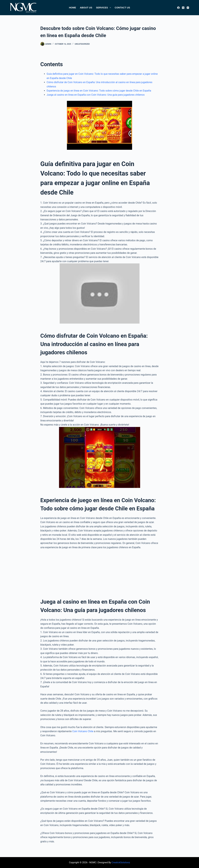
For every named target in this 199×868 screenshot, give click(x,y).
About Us (86, 8)
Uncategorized (82, 44)
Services (104, 8)
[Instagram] (188, 8)
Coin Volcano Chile (83, 731)
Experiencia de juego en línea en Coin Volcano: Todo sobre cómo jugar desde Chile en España (99, 91)
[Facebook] (178, 8)
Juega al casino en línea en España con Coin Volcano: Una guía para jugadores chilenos (96, 95)
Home (73, 8)
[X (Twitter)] (183, 8)
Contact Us (122, 8)
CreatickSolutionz (121, 862)
